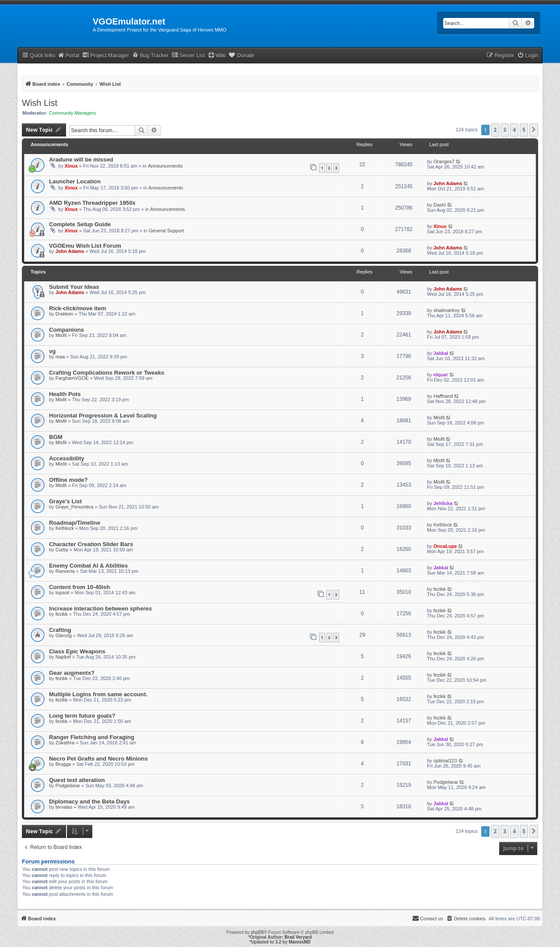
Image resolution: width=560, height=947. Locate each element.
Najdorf (63, 657)
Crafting (60, 630)
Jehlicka (443, 503)
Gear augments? (72, 673)
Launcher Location (75, 181)
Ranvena (65, 571)
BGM (56, 437)
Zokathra (65, 743)
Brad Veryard (298, 937)
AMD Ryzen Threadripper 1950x (92, 203)
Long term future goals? (82, 716)
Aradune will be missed (81, 160)
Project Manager (106, 55)
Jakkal (441, 353)
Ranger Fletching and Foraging (92, 737)
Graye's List (65, 501)
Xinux (71, 166)
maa (60, 357)
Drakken (65, 314)
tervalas (64, 807)
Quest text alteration (77, 780)
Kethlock (65, 528)
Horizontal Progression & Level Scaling (103, 416)
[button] (534, 130)
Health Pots (65, 394)
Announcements (165, 166)
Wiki (217, 55)
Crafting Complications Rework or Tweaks (107, 373)
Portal (68, 55)
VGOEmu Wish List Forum (85, 246)
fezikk (440, 589)
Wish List (40, 103)
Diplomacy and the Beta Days (89, 801)
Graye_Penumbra (75, 507)
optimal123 (445, 761)
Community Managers (73, 113)
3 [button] (505, 130)
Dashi (440, 205)
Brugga (63, 764)
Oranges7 (444, 161)
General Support (166, 231)
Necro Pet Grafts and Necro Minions (98, 759)
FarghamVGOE (72, 378)
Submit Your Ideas (74, 287)
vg (52, 351)
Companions (66, 330)
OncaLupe (445, 546)
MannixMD (300, 942)
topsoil (63, 593)
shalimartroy (447, 310)
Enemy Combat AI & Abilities (88, 566)
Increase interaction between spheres (100, 609)
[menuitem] (528, 56)
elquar (441, 375)
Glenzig (64, 635)
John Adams (448, 183)
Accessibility (67, 458)
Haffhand (443, 396)
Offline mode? (68, 480)
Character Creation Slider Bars (91, 544)
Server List (188, 55)
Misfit (61, 335)
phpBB (257, 932)
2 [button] (495, 130)
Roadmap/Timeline (75, 523)
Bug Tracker (150, 55)
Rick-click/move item (77, 308)
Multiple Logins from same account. (98, 694)
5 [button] (524, 130)
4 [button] (514, 130)
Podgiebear (68, 786)
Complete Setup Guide (80, 224)
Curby (62, 550)
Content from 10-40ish (79, 587)
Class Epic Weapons (77, 651)
